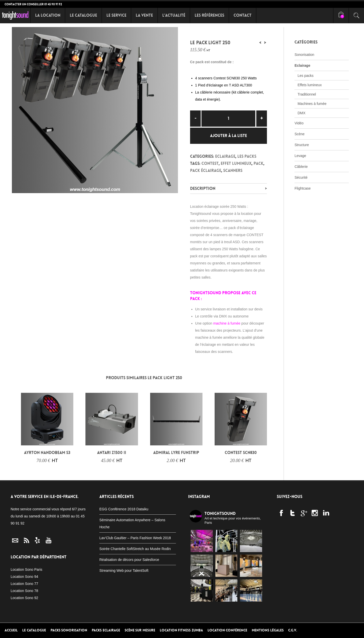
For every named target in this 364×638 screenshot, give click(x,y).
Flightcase (303, 188)
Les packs (247, 156)
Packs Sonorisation (69, 630)
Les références (209, 15)
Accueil (11, 630)
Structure (302, 145)
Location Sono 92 (24, 598)
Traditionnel (307, 94)
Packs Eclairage (106, 630)
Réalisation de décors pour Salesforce (129, 560)
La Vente (144, 15)
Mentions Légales (268, 630)
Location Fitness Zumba (181, 630)
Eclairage (225, 156)
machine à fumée (227, 323)
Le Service (116, 15)
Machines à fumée (312, 104)
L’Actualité (174, 15)
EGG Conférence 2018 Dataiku (124, 509)
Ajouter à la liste (229, 136)
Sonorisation (304, 55)
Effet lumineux (236, 163)
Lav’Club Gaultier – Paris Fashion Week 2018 (135, 538)
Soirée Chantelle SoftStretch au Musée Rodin (135, 549)
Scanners (233, 170)
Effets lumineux (310, 85)
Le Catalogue (83, 15)
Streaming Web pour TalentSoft (124, 571)
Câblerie (301, 167)
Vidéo (299, 123)
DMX (301, 113)
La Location (48, 15)
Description (203, 188)
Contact (243, 15)
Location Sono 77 (24, 584)
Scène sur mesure (140, 630)
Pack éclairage (206, 170)
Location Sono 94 (24, 577)
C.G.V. (293, 630)
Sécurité (301, 177)
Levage (300, 156)
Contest (210, 163)
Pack (258, 163)
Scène (300, 134)
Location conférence (227, 630)
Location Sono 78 (24, 591)
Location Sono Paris (26, 569)
